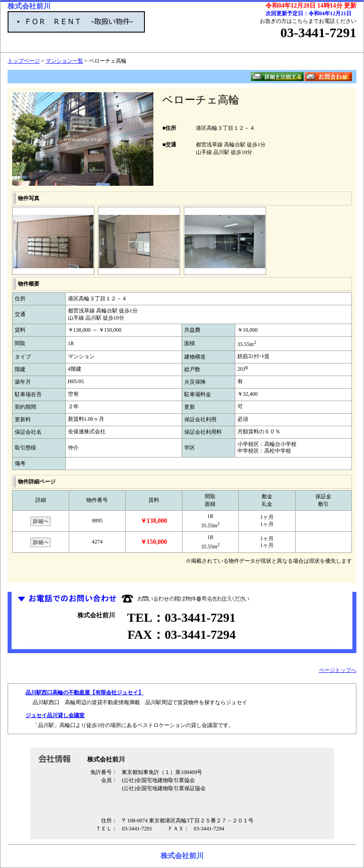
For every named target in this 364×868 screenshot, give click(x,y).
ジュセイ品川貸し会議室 (55, 715)
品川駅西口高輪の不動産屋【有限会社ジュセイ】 (85, 693)
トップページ (24, 61)
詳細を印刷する (277, 77)
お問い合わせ (328, 77)
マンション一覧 (64, 61)
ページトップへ (338, 670)
